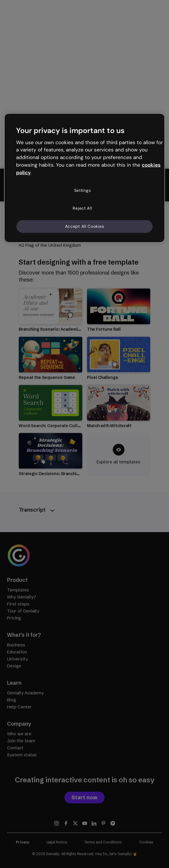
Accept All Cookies (85, 226)
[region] (84, 178)
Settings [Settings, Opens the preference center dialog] (83, 190)
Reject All (82, 208)
